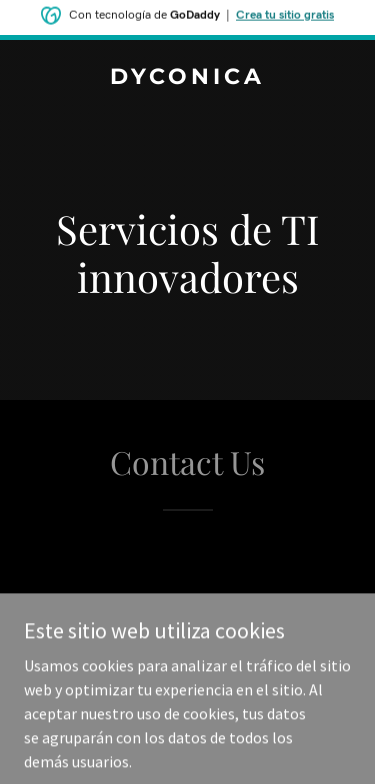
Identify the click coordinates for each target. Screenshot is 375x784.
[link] (187, 78)
